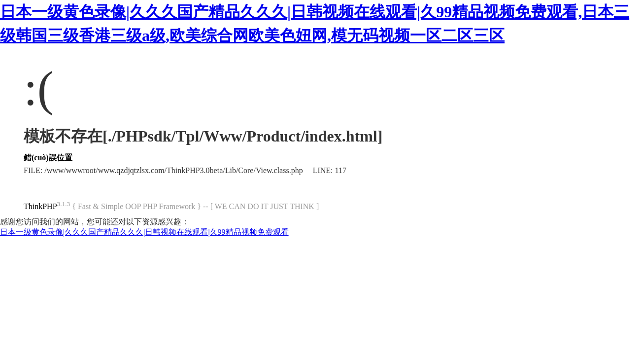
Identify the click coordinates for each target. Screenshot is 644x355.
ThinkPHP (40, 206)
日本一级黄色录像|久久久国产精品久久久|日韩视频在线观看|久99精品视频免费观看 (144, 232)
